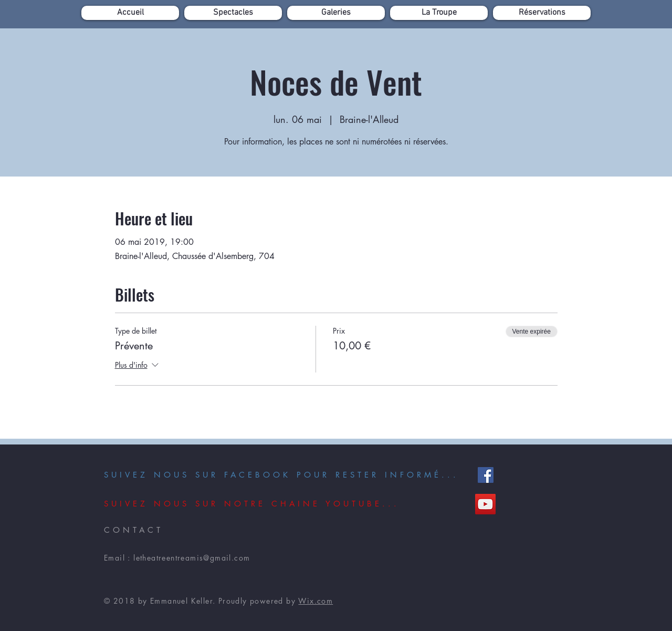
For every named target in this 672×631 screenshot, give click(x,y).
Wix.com (316, 601)
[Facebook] (486, 475)
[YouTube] (485, 504)
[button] (233, 13)
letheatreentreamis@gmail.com (192, 558)
